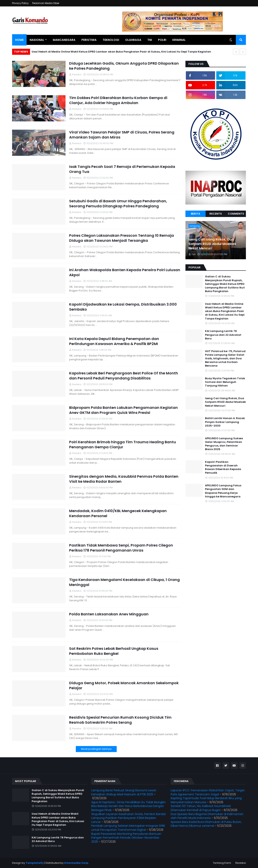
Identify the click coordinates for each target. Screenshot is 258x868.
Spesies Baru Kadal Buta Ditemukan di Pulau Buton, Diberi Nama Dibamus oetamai (206, 824)
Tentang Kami (222, 863)
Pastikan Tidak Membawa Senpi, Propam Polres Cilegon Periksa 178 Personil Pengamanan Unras (121, 548)
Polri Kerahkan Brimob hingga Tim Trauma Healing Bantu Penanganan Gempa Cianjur (123, 444)
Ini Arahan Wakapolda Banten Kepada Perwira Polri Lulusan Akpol (125, 272)
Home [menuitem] (19, 40)
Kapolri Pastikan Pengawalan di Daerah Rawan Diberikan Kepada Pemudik (223, 468)
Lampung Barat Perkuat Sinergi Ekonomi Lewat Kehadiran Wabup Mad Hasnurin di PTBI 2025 (124, 792)
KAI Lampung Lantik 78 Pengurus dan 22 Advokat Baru (223, 335)
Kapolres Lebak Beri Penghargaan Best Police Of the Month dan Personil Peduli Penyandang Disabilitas (124, 376)
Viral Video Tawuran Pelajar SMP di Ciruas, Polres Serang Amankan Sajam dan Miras (122, 135)
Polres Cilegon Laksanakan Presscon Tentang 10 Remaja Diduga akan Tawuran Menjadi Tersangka (122, 238)
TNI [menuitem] (150, 40)
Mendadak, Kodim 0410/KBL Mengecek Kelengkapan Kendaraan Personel (118, 513)
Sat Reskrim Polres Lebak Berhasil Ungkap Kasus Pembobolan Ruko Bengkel (114, 651)
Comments (236, 214)
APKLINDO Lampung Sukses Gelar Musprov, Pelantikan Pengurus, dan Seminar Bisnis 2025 (224, 444)
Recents (216, 214)
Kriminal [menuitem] (179, 40)
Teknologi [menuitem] (111, 40)
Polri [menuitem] (162, 40)
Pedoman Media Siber (46, 3)
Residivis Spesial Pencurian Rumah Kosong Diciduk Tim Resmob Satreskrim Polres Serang (120, 720)
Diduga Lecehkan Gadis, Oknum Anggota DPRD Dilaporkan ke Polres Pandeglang (124, 66)
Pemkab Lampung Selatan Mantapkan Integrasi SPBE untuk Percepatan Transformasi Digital (128, 828)
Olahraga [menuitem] (133, 40)
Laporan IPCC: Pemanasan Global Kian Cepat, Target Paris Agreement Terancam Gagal (208, 792)
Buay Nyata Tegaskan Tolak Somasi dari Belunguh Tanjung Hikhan (225, 382)
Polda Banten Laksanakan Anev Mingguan (109, 614)
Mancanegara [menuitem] (64, 40)
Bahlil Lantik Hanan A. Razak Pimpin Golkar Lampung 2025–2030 (225, 422)
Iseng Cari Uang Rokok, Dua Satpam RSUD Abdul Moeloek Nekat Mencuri (212, 244)
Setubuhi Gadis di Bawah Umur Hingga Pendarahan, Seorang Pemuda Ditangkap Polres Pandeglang (118, 204)
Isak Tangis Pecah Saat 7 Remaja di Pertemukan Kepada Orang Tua (122, 169)
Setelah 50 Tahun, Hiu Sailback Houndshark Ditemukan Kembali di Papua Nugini (201, 808)
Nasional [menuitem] (37, 40)
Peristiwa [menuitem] (89, 40)
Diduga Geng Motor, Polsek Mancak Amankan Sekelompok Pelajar (124, 685)
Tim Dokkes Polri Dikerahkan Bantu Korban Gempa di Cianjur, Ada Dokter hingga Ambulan (118, 100)
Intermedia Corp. (77, 863)
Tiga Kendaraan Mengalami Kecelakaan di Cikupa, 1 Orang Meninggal (124, 582)
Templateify (35, 863)
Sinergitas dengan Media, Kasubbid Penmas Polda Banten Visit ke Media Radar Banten (124, 479)
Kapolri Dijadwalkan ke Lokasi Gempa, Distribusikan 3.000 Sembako (123, 307)
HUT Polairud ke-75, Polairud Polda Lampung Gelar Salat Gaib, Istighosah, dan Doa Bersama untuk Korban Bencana (225, 359)
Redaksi (241, 863)
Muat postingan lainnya (96, 749)
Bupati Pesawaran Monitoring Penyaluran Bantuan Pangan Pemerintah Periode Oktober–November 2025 (126, 838)
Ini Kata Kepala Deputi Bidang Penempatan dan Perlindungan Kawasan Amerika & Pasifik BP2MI (114, 341)
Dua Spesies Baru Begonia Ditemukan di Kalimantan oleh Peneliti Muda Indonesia (207, 816)
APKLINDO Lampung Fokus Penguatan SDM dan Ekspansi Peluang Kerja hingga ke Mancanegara (223, 491)
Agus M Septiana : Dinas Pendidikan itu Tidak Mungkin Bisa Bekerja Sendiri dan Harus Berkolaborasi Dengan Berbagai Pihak (128, 806)
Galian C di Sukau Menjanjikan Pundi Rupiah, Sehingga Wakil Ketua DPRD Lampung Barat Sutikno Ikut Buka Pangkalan (225, 284)
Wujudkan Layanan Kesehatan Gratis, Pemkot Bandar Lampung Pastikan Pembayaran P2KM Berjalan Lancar (129, 818)
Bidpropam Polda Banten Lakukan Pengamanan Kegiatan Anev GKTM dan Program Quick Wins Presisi (123, 410)
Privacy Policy (20, 3)
